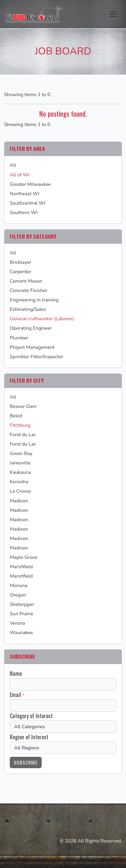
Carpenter (20, 272)
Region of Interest (29, 737)
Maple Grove (24, 557)
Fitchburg (20, 425)
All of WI (20, 175)
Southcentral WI (28, 203)
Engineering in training (34, 300)
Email (15, 695)
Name (16, 673)
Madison (19, 501)
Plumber (19, 338)
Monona (18, 585)
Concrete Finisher (29, 290)
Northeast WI (25, 194)
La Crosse (20, 491)
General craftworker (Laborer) (42, 319)
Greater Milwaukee (30, 184)
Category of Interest (31, 716)
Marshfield (21, 567)
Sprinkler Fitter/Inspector (36, 357)
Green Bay (21, 453)
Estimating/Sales (28, 309)
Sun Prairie (22, 614)
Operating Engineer (31, 328)
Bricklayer (20, 262)
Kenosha (19, 482)
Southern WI (24, 212)
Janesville (20, 463)
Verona (17, 623)
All (13, 165)
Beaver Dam (23, 406)
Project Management (32, 347)
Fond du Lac (23, 435)
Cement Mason (26, 281)
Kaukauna (20, 472)
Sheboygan (22, 604)
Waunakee (21, 632)
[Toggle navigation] (113, 14)
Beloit (16, 416)
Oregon (18, 595)
